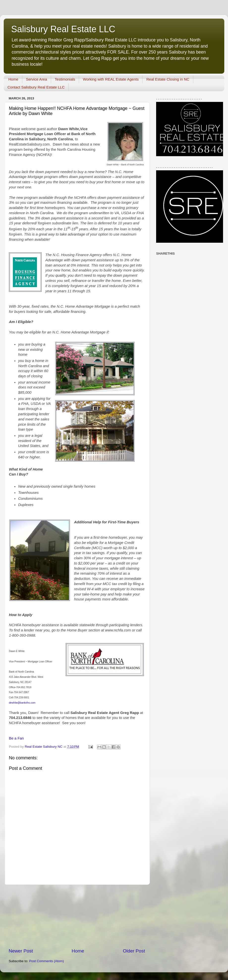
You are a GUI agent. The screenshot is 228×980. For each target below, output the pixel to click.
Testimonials (65, 79)
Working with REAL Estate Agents (111, 79)
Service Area (37, 79)
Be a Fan (16, 738)
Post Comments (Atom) (47, 961)
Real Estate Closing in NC (168, 79)
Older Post (134, 951)
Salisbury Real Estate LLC (63, 29)
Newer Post (21, 951)
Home (13, 79)
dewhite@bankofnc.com (22, 703)
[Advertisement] (77, 916)
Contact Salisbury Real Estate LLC (36, 87)
